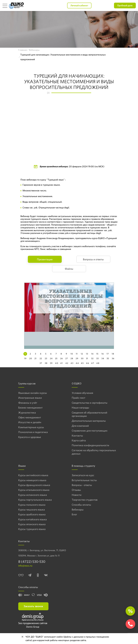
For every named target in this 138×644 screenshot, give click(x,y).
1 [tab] (25, 354)
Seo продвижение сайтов (33, 623)
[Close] (22, 637)
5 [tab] (46, 354)
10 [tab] (72, 354)
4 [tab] (41, 354)
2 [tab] (30, 354)
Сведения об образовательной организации (89, 414)
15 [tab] (97, 354)
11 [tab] (77, 354)
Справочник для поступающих (90, 431)
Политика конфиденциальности (90, 445)
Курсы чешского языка (32, 510)
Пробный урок (125, 6)
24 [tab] (51, 358)
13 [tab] (87, 354)
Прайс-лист (78, 398)
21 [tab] (35, 358)
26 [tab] (62, 358)
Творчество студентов (85, 500)
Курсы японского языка (32, 524)
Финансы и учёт (28, 403)
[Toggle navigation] (5, 6)
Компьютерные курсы (31, 427)
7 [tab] (56, 354)
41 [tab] (61, 363)
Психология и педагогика (33, 432)
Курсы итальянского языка (34, 490)
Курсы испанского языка (33, 495)
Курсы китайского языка (32, 519)
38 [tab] (46, 363)
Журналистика (27, 413)
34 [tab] (103, 358)
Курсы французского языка (34, 485)
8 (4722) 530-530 (32, 562)
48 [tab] (98, 363)
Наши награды (80, 408)
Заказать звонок (33, 606)
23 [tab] (46, 358)
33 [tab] (97, 358)
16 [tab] (103, 354)
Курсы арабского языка (32, 514)
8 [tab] (61, 354)
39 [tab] (51, 363)
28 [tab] (72, 358)
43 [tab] (72, 363)
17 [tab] (108, 354)
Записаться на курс (83, 475)
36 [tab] (113, 358)
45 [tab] (82, 363)
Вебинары (78, 510)
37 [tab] (41, 363)
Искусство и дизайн (30, 422)
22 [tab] (41, 358)
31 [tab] (87, 358)
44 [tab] (77, 363)
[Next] (117, 318)
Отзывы (76, 490)
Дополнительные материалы (89, 421)
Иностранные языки (30, 398)
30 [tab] (82, 358)
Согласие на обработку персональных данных (94, 452)
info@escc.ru (25, 566)
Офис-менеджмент (30, 417)
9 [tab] (66, 354)
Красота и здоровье (30, 437)
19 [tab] (25, 358)
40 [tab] (57, 363)
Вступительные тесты (84, 480)
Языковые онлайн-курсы (33, 393)
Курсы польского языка (32, 505)
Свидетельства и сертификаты (90, 403)
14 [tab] (92, 354)
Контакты (77, 436)
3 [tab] (35, 354)
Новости (77, 495)
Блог (74, 514)
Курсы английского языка (33, 475)
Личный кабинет (79, 6)
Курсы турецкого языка (32, 529)
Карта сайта (79, 440)
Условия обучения (82, 393)
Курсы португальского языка (35, 500)
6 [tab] (51, 354)
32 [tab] (92, 358)
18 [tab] (113, 354)
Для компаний (80, 426)
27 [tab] (67, 358)
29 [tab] (77, 358)
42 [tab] (67, 363)
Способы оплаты (81, 505)
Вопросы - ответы (82, 485)
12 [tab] (82, 354)
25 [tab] (56, 358)
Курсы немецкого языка (32, 480)
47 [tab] (93, 363)
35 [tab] (108, 358)
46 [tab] (87, 363)
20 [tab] (31, 358)
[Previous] (21, 318)
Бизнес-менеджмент (30, 408)
